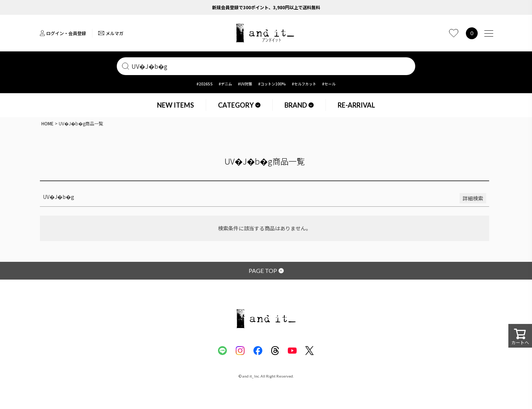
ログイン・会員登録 (63, 33)
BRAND (299, 105)
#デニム (225, 84)
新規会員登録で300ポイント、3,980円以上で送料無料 (266, 7)
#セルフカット (304, 84)
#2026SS (205, 84)
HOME (47, 123)
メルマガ (111, 33)
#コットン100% (272, 84)
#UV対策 (245, 84)
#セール (329, 84)
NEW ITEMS (175, 105)
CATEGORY (239, 105)
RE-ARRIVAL (356, 105)
